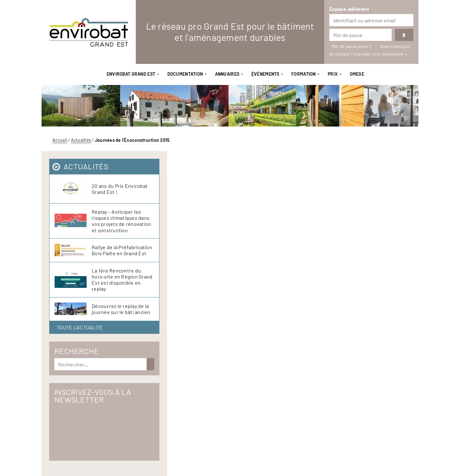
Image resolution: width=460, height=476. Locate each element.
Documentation (185, 74)
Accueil (60, 140)
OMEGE (357, 74)
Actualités (81, 140)
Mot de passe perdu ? (352, 46)
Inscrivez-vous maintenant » (380, 54)
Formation (304, 74)
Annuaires (227, 74)
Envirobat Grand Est (131, 74)
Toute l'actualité (80, 327)
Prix (333, 74)
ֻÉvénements (265, 74)
